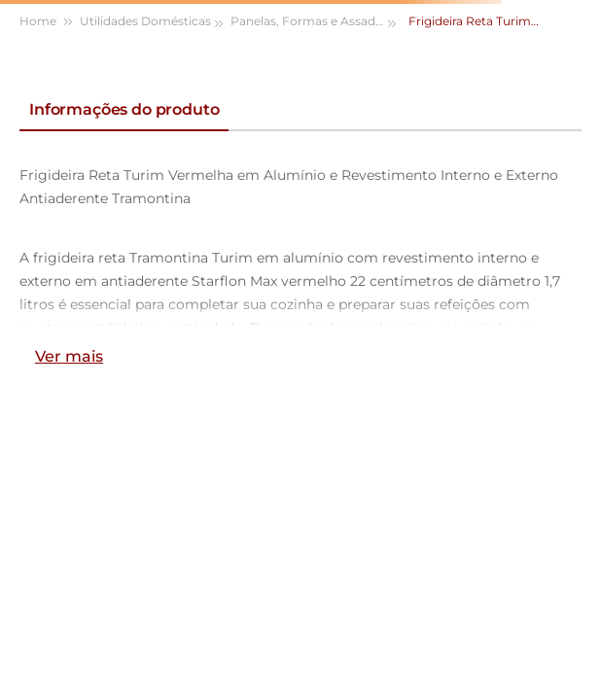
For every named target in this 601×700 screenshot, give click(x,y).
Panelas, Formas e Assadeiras (315, 21)
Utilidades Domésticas (145, 21)
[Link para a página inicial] (47, 22)
